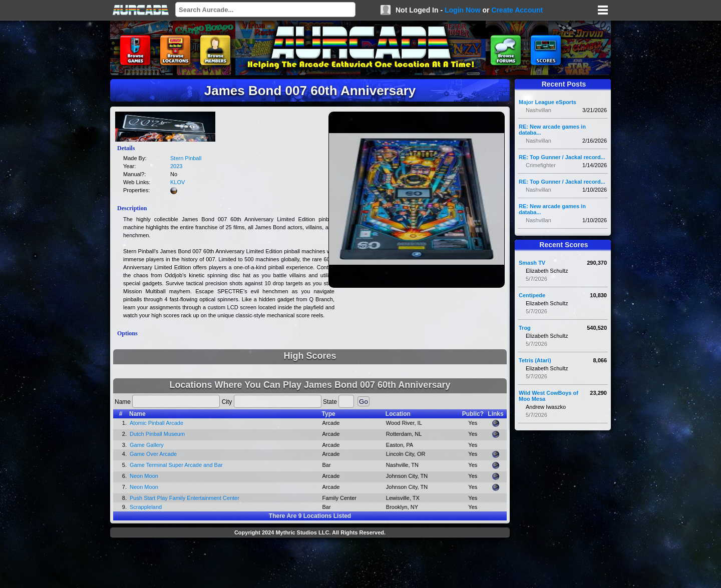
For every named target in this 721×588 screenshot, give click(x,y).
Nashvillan (538, 110)
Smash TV (532, 263)
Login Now (463, 10)
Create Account (517, 10)
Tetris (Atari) (535, 360)
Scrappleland (146, 507)
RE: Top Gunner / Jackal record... (562, 157)
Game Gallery (147, 445)
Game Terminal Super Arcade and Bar (176, 465)
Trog (525, 328)
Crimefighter (541, 165)
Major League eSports (548, 102)
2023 (176, 166)
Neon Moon (144, 476)
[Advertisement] (310, 564)
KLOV (177, 182)
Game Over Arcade (153, 454)
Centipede (532, 295)
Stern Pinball (186, 158)
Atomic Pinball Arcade (156, 423)
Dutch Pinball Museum (157, 434)
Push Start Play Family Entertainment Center (185, 498)
